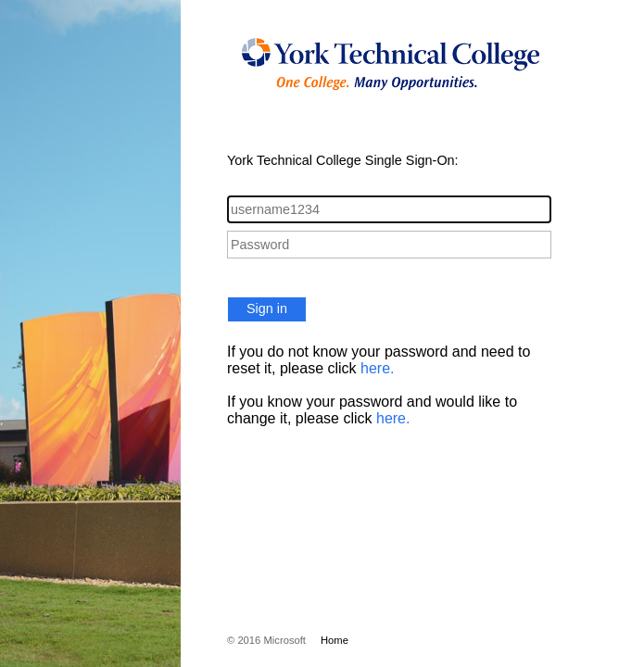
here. (377, 368)
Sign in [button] (267, 308)
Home (335, 640)
